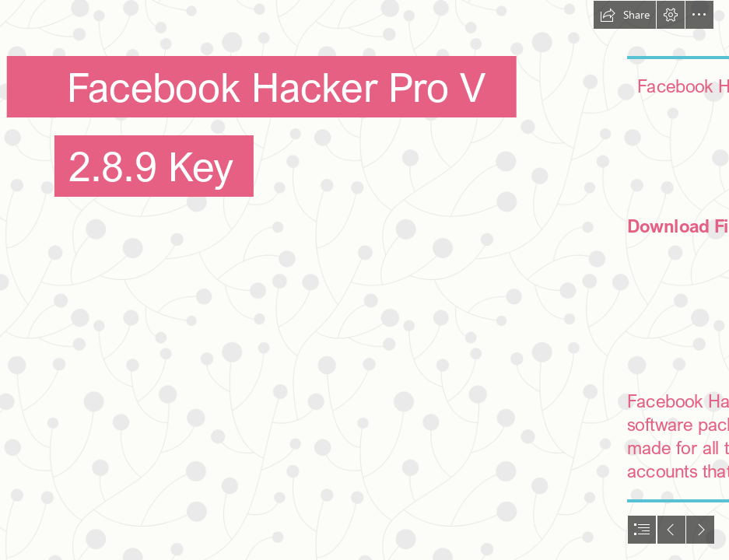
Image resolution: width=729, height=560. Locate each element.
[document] (364, 280)
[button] (625, 15)
